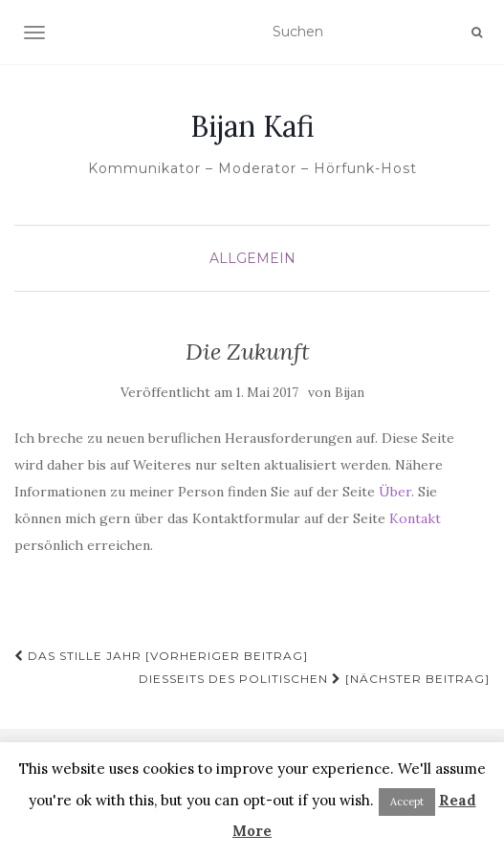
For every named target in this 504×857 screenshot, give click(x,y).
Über (395, 492)
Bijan (350, 393)
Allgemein (252, 258)
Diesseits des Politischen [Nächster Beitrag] (314, 679)
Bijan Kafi (252, 126)
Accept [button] (407, 802)
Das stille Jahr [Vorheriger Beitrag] (161, 656)
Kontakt (415, 518)
